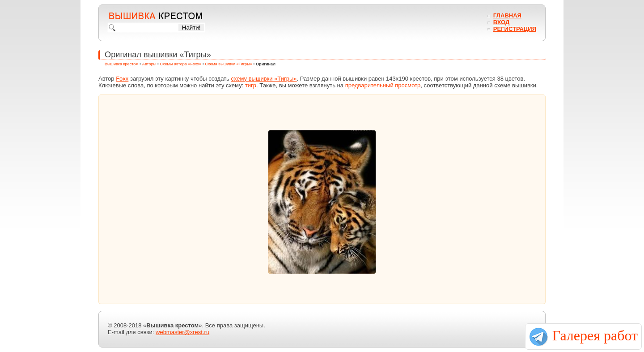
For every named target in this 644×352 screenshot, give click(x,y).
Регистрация (515, 29)
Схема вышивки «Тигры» (228, 64)
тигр (251, 85)
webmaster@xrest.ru (182, 332)
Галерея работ (595, 335)
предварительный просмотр (383, 85)
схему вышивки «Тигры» (264, 79)
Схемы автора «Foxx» (181, 64)
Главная (507, 15)
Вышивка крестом (122, 64)
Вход (501, 22)
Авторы (149, 64)
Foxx (122, 79)
